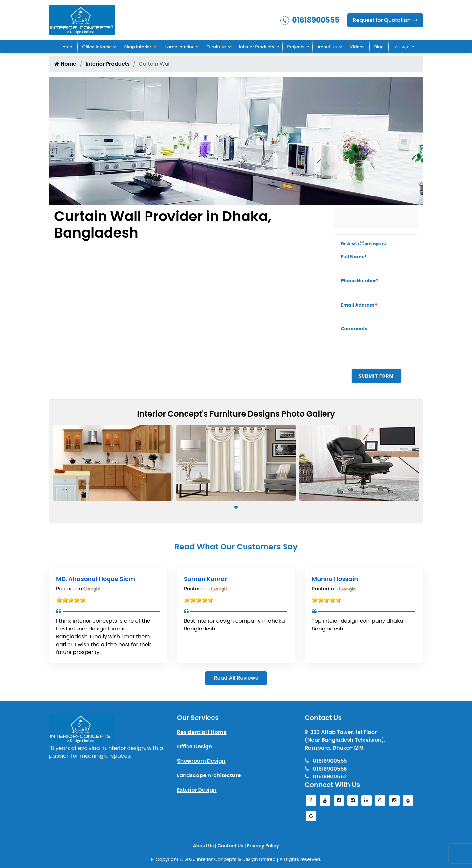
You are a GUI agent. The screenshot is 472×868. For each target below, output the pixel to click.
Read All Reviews (236, 678)
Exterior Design (197, 790)
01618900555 (310, 20)
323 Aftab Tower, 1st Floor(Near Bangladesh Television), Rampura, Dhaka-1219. (345, 740)
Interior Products (257, 47)
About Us (327, 47)
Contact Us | (232, 846)
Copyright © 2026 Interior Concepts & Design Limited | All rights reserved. (238, 859)
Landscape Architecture (209, 775)
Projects (296, 47)
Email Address (359, 305)
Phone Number (360, 281)
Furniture (216, 47)
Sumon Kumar (206, 579)
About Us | (205, 846)
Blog (379, 47)
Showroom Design (201, 761)
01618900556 (326, 769)
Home (66, 47)
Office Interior (97, 47)
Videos (357, 47)
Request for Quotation (385, 20)
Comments (354, 329)
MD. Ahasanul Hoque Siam (96, 579)
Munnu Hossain (335, 579)
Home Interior (179, 47)
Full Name (354, 257)
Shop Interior (138, 47)
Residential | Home (202, 732)
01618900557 (326, 777)
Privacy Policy (263, 846)
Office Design (195, 746)
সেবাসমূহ (401, 47)
